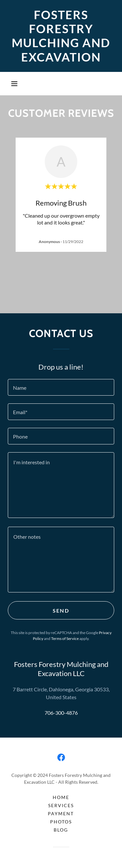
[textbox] (61, 387)
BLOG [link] (61, 830)
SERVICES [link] (61, 805)
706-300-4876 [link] (61, 713)
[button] (14, 84)
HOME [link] (61, 797)
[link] (61, 36)
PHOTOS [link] (61, 822)
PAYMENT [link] (61, 814)
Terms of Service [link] (65, 638)
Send (61, 610)
